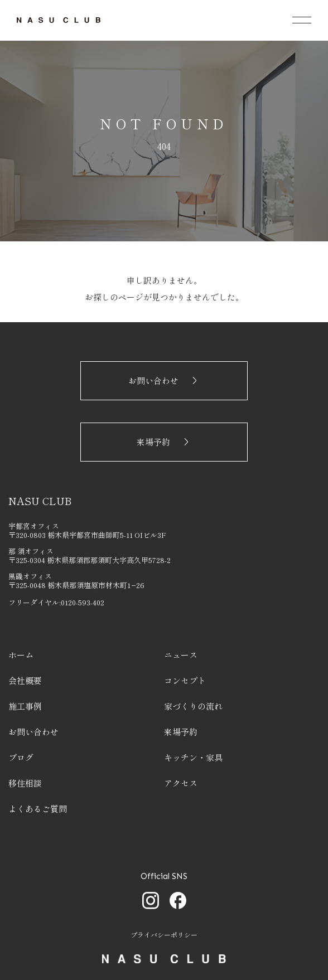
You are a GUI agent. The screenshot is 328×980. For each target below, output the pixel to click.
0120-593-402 (83, 602)
